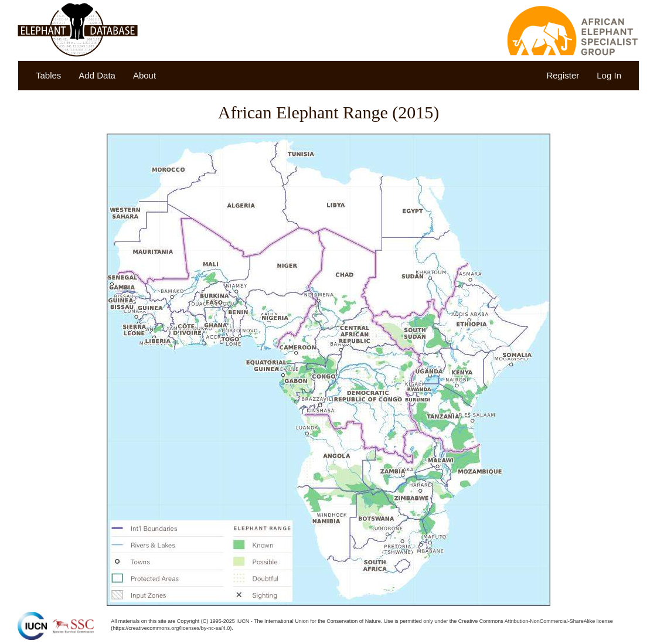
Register (563, 75)
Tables (48, 75)
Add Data (97, 75)
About (144, 75)
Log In (609, 75)
